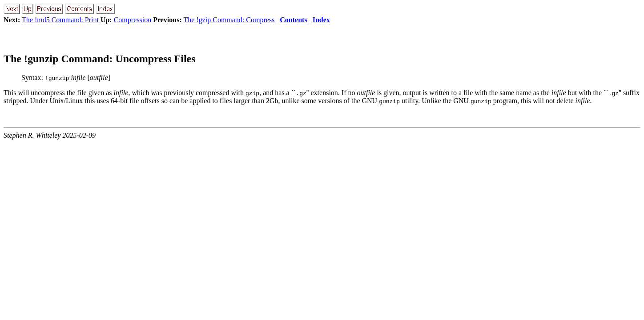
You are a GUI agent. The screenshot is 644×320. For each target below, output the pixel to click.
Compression (133, 20)
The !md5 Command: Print (60, 20)
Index (321, 20)
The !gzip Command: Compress (229, 20)
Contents (293, 20)
